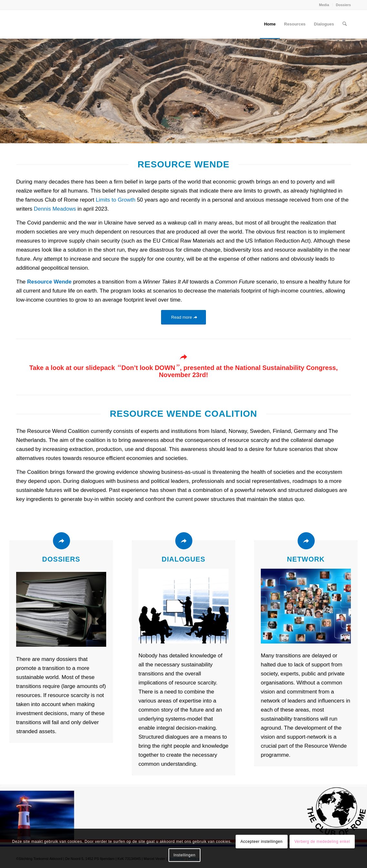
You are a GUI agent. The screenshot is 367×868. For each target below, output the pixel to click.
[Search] (345, 24)
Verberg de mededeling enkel (322, 842)
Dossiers (343, 5)
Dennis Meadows (55, 209)
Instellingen (185, 855)
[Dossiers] (61, 541)
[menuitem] (324, 5)
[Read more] (183, 317)
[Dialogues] (184, 541)
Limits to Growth (116, 200)
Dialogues (183, 559)
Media (324, 5)
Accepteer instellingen (262, 842)
